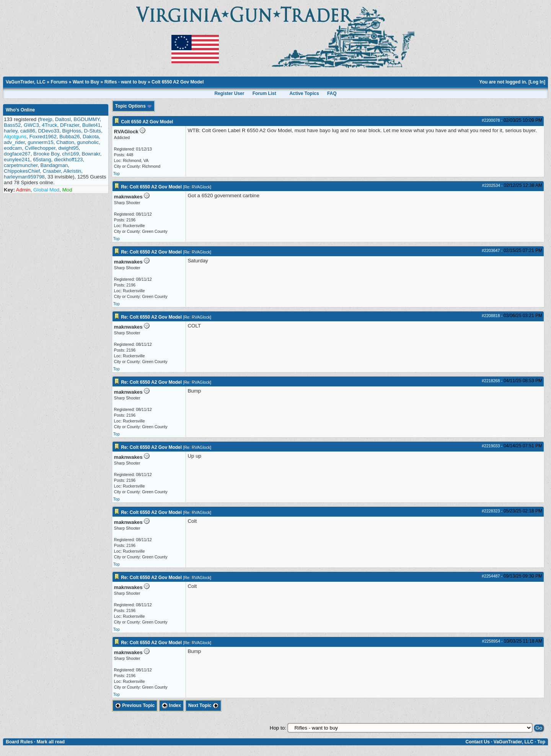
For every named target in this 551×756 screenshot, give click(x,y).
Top (117, 173)
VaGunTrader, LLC (26, 82)
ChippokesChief (22, 171)
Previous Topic (135, 705)
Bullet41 (91, 125)
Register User (229, 93)
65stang (42, 160)
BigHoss (72, 131)
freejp (46, 119)
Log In (537, 82)
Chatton (65, 142)
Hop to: (278, 728)
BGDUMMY (86, 119)
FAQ (332, 93)
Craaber (52, 171)
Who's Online (20, 110)
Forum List (264, 93)
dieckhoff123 (68, 160)
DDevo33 (49, 131)
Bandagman (54, 165)
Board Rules (19, 742)
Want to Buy (86, 82)
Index (171, 705)
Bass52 (12, 125)
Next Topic (203, 705)
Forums (59, 82)
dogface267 (17, 154)
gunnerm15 (40, 142)
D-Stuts (92, 131)
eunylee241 (17, 160)
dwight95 (68, 148)
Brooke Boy (46, 154)
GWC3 (31, 125)
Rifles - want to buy (126, 82)
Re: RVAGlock (197, 187)
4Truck (49, 125)
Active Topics (304, 93)
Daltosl (63, 119)
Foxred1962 (43, 137)
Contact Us (477, 742)
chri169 (70, 154)
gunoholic (88, 142)
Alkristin (73, 171)
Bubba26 (69, 137)
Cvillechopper (40, 148)
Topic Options (134, 106)
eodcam (13, 148)
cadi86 (28, 131)
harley (11, 131)
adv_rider (14, 142)
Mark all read (51, 742)
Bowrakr (91, 154)
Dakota (91, 137)
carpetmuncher (21, 165)
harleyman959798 (24, 177)
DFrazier (70, 125)
